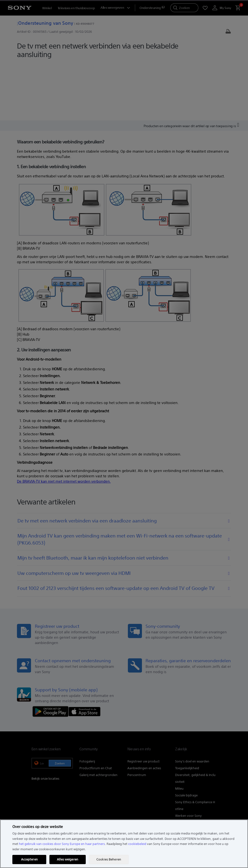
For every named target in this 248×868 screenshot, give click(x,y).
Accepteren (29, 859)
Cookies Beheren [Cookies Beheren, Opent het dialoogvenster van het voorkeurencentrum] (109, 859)
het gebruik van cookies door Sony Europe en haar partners (62, 844)
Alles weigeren (68, 859)
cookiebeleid (137, 844)
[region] (124, 844)
